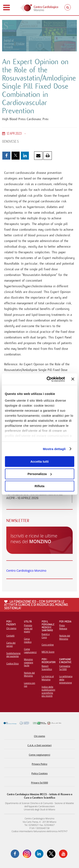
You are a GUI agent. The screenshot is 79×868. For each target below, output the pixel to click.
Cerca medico (28, 640)
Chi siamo (11, 628)
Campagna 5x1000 (65, 668)
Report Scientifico (47, 668)
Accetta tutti (39, 461)
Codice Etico (13, 664)
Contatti (10, 636)
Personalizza (40, 474)
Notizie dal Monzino (29, 674)
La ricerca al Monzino (48, 678)
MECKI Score (48, 652)
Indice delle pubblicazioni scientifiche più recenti (48, 691)
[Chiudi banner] (73, 379)
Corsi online (48, 645)
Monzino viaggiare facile (29, 662)
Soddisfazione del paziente (13, 655)
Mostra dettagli (54, 449)
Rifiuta (39, 486)
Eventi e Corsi (46, 636)
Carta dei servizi (11, 644)
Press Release (63, 627)
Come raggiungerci (30, 651)
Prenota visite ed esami (28, 628)
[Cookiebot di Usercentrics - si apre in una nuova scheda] (48, 379)
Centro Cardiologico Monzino (26, 571)
